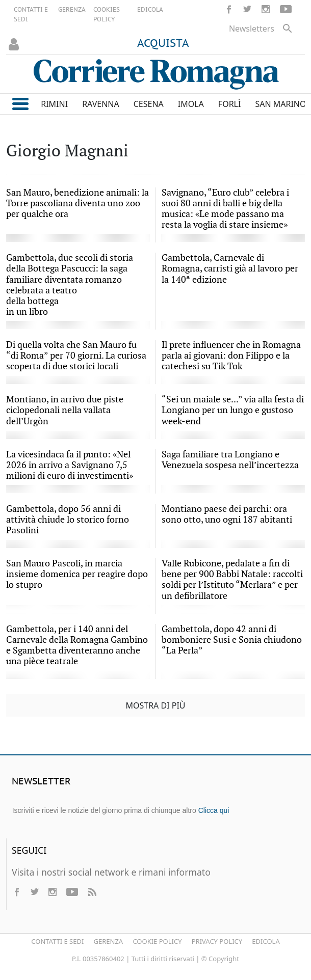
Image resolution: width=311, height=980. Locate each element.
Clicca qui (214, 810)
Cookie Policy (157, 941)
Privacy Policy (217, 941)
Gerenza (109, 941)
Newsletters (252, 29)
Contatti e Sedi (57, 941)
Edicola (266, 941)
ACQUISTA (163, 44)
